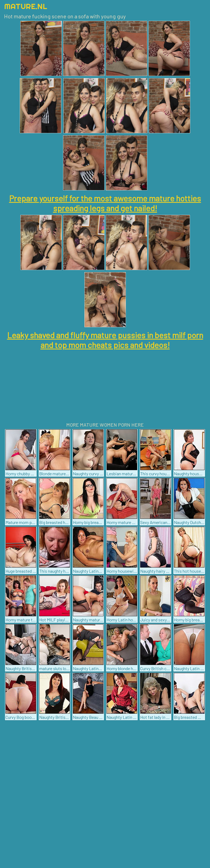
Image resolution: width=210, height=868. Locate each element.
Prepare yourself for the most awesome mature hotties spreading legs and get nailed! (105, 203)
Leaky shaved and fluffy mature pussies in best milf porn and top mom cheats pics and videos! (105, 340)
